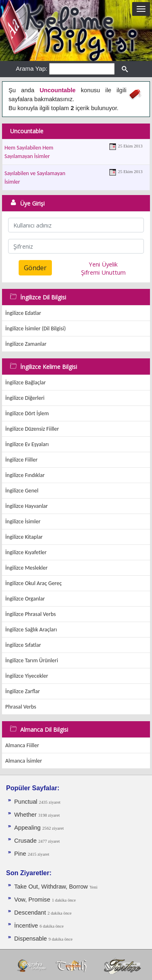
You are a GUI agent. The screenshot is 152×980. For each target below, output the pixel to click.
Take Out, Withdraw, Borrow (52, 887)
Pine (21, 854)
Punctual (27, 802)
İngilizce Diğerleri (25, 398)
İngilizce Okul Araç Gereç (33, 583)
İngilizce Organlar (25, 599)
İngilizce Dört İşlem (27, 413)
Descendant (31, 913)
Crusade (26, 841)
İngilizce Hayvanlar (27, 506)
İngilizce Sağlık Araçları (31, 630)
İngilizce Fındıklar (25, 475)
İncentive (27, 926)
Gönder (35, 268)
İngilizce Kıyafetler (26, 552)
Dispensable (31, 939)
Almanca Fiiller (22, 745)
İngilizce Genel (22, 491)
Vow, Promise (33, 900)
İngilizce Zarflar (22, 691)
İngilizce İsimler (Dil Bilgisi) (35, 328)
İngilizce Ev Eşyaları (27, 444)
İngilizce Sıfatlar (23, 645)
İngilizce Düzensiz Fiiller (32, 429)
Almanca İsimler (24, 761)
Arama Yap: (32, 68)
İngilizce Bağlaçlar (26, 383)
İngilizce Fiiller (21, 460)
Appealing (28, 828)
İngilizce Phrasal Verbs (31, 614)
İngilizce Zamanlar (26, 344)
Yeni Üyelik (103, 264)
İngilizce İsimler (23, 521)
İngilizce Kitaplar (24, 537)
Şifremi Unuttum (103, 272)
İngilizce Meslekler (26, 568)
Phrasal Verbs (21, 707)
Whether (26, 815)
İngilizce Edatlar (23, 313)
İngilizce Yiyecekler (27, 676)
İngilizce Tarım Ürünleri (32, 660)
